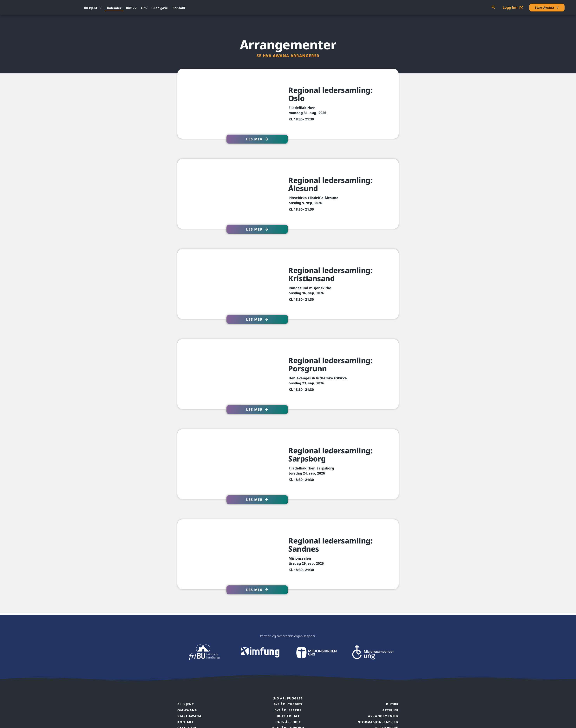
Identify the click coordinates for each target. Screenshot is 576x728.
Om (144, 8)
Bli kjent (93, 8)
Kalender (114, 8)
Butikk (131, 8)
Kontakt (179, 8)
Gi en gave (160, 8)
